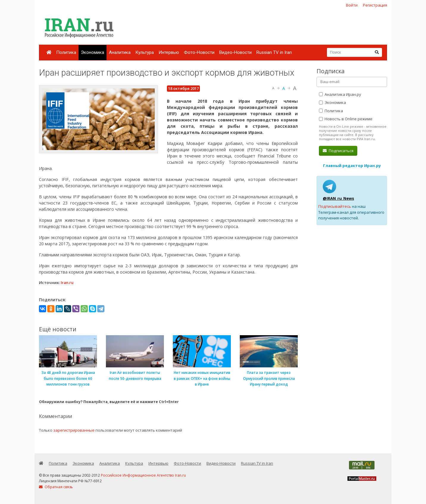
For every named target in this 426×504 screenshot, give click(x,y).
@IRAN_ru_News (338, 198)
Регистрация (375, 5)
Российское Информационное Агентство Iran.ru (143, 475)
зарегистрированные (74, 430)
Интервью (169, 52)
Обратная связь (56, 487)
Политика (66, 52)
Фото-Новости (199, 52)
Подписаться (338, 151)
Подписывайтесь (335, 206)
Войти (352, 5)
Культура (145, 52)
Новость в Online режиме (346, 119)
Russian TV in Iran (274, 52)
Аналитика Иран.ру (340, 94)
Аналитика (120, 52)
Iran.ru (67, 283)
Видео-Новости (235, 52)
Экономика (93, 52)
